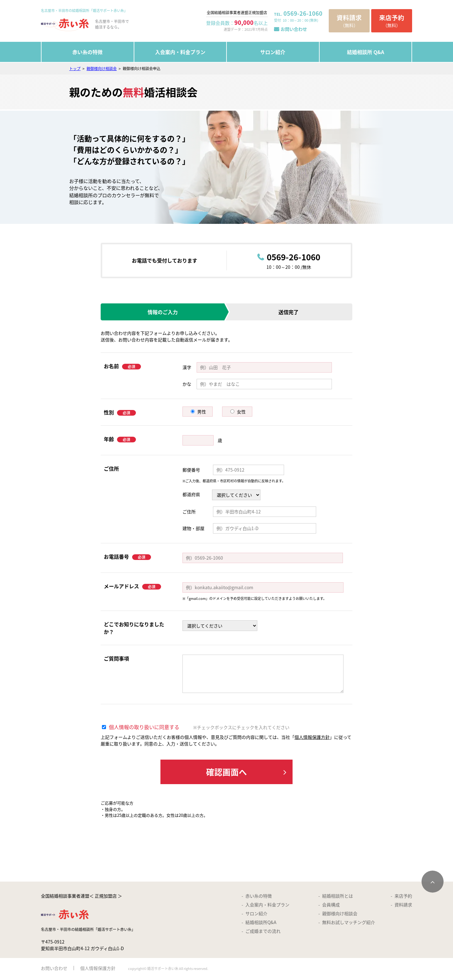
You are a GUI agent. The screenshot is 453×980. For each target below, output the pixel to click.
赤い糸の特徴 (87, 52)
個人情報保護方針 (312, 737)
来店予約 (403, 897)
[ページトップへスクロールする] (433, 883)
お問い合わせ (294, 29)
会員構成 (331, 905)
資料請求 (403, 905)
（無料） (349, 21)
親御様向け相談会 (102, 68)
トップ (75, 68)
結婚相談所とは (338, 897)
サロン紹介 (273, 52)
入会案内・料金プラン (180, 52)
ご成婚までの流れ (263, 932)
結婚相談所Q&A (261, 923)
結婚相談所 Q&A (366, 52)
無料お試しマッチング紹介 (349, 923)
